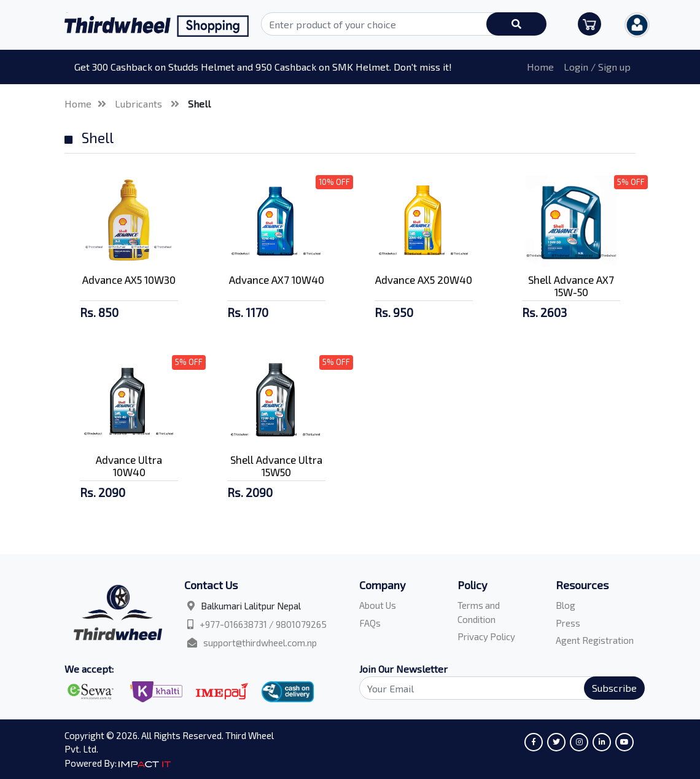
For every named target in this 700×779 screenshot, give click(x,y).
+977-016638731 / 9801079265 (263, 624)
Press (568, 623)
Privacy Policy (486, 636)
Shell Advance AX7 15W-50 (571, 286)
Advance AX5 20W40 (424, 280)
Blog (566, 605)
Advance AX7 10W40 (277, 280)
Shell (199, 104)
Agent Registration (595, 640)
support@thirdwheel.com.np (260, 643)
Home (540, 67)
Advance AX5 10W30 (129, 280)
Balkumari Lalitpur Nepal (251, 606)
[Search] (495, 688)
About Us (378, 605)
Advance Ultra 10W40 (129, 466)
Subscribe (614, 688)
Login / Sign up (597, 67)
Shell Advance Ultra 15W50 (276, 466)
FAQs (370, 623)
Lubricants (140, 104)
